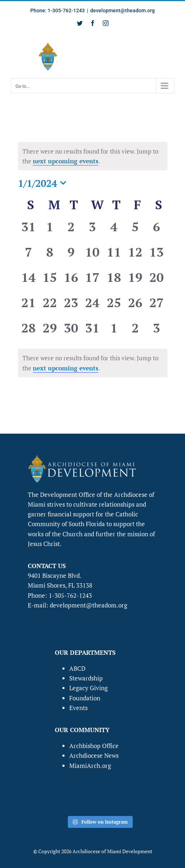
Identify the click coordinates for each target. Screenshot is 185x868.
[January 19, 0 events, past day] (135, 282)
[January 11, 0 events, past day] (114, 257)
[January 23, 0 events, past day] (71, 307)
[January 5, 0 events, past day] (135, 231)
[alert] (93, 363)
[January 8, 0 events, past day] (50, 257)
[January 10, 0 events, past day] (92, 257)
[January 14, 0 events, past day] (29, 282)
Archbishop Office (94, 746)
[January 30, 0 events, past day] (71, 332)
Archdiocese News (94, 755)
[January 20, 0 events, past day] (156, 282)
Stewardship (86, 678)
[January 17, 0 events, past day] (92, 282)
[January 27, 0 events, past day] (156, 307)
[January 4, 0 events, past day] (114, 231)
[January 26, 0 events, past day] (135, 307)
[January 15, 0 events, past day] (50, 282)
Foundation (85, 698)
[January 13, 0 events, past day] (156, 257)
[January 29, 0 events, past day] (50, 332)
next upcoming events (66, 161)
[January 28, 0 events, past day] (29, 332)
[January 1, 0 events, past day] (50, 231)
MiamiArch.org (90, 766)
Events (78, 708)
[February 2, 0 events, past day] (135, 332)
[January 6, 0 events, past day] (156, 231)
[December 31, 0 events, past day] (29, 231)
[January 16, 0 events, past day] (71, 282)
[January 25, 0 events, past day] (114, 307)
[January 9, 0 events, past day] (71, 257)
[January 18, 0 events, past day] (114, 282)
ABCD (77, 668)
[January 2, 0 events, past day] (71, 231)
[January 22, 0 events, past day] (50, 307)
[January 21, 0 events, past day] (29, 307)
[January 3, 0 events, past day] (92, 231)
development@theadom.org (122, 10)
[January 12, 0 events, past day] (135, 257)
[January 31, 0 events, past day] (92, 332)
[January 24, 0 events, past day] (92, 307)
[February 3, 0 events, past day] (156, 332)
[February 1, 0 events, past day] (114, 332)
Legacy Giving (89, 688)
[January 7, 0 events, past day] (29, 257)
